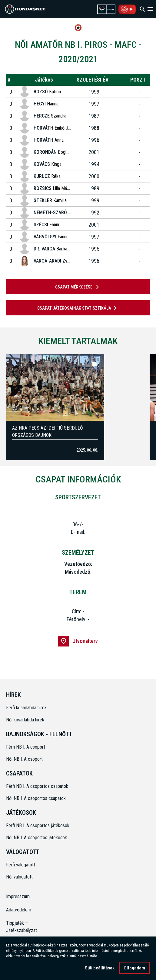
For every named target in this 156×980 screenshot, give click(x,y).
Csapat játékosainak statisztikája (78, 308)
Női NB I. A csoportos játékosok (37, 838)
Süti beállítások (100, 968)
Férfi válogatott (21, 865)
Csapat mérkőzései (78, 287)
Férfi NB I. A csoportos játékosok (38, 825)
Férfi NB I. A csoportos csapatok (38, 786)
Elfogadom (135, 968)
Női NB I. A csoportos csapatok (37, 798)
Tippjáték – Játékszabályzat (22, 927)
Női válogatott (19, 877)
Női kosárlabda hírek (25, 720)
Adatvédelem (19, 910)
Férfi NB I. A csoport (26, 747)
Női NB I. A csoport (24, 759)
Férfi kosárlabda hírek (26, 708)
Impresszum (18, 896)
